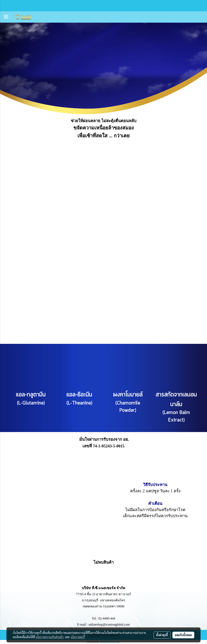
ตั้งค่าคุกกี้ (162, 635)
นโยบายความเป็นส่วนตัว (50, 637)
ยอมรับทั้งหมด (183, 635)
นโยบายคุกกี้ (78, 637)
